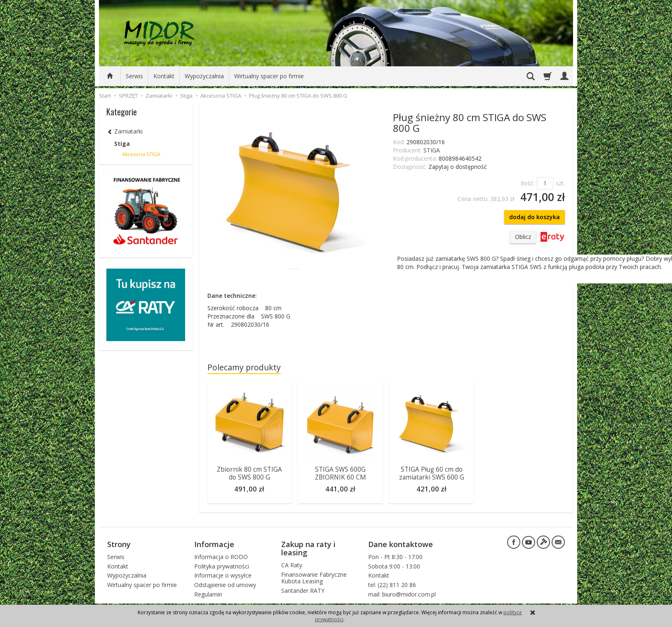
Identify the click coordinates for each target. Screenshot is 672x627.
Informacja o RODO (221, 556)
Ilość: (527, 183)
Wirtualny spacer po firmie (269, 76)
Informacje (214, 544)
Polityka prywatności (222, 566)
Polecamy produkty (244, 367)
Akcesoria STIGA (141, 154)
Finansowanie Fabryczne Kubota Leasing (314, 578)
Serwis (134, 76)
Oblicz (523, 237)
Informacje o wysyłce (223, 575)
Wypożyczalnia (204, 76)
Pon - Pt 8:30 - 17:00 (395, 556)
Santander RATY (303, 591)
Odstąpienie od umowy (225, 585)
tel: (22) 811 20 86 (392, 585)
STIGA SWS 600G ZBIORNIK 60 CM (341, 473)
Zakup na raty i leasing (308, 548)
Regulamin (208, 594)
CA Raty (292, 565)
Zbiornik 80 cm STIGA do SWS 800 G (249, 473)
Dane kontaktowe (401, 544)
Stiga (122, 144)
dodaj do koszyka (535, 217)
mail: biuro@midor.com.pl (402, 594)
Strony (119, 544)
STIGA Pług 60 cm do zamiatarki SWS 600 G (432, 473)
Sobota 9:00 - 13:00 (394, 566)
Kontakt (164, 76)
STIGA (432, 150)
